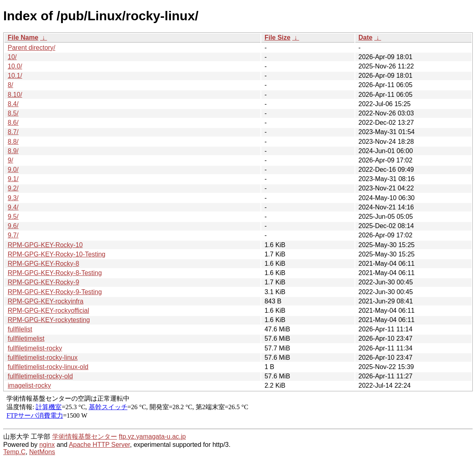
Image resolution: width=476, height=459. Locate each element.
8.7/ (13, 132)
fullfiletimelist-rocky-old (40, 376)
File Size (277, 37)
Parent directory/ (31, 48)
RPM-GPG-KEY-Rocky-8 (43, 264)
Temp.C (14, 452)
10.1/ (15, 76)
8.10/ (15, 95)
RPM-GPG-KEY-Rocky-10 (45, 245)
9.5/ (13, 217)
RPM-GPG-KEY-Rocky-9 (43, 282)
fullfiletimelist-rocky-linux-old (48, 367)
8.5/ (13, 113)
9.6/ (13, 226)
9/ (10, 160)
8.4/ (13, 104)
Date (366, 37)
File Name (23, 37)
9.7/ (13, 235)
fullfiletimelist (26, 338)
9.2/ (13, 188)
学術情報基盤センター (85, 437)
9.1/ (13, 179)
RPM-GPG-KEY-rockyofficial (48, 311)
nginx (47, 445)
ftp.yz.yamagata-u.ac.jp (152, 437)
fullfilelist (20, 329)
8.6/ (13, 123)
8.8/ (13, 142)
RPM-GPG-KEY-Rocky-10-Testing (57, 254)
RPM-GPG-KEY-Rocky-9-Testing (55, 292)
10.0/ (15, 66)
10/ (12, 57)
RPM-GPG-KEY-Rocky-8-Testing (55, 273)
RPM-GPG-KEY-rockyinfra (46, 301)
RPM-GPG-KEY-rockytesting (49, 320)
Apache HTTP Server (99, 445)
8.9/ (13, 151)
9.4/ (13, 207)
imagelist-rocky (29, 385)
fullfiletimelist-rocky (35, 348)
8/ (10, 85)
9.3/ (13, 198)
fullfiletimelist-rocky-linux (43, 358)
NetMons (42, 452)
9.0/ (13, 170)
